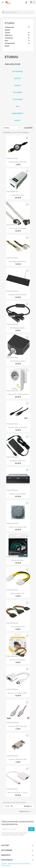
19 (12, 806)
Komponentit (10, 43)
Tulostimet (9, 38)
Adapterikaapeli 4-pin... (18, 593)
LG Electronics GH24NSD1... (18, 494)
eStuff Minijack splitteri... (18, 328)
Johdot (7, 33)
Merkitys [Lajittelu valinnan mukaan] (12, 128)
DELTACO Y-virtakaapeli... (18, 660)
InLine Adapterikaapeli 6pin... (18, 261)
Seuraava (28, 806)
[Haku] (18, 12)
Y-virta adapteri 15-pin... (18, 627)
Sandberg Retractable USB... (18, 162)
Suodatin (28, 128)
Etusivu (10, 23)
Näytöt (7, 30)
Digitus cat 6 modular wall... (18, 527)
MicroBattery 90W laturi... (18, 461)
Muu (6, 41)
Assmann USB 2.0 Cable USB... (18, 427)
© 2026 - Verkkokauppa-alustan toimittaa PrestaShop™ (16, 865)
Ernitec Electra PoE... (18, 195)
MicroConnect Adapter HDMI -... (18, 693)
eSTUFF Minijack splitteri (18, 361)
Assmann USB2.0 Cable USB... (18, 726)
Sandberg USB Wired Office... (18, 295)
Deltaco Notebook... (18, 560)
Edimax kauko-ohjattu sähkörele (18, 394)
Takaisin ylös (25, 811)
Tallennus (8, 35)
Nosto (7, 46)
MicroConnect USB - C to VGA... (18, 793)
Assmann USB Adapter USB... (18, 759)
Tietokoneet (9, 27)
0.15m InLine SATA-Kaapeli (18, 228)
